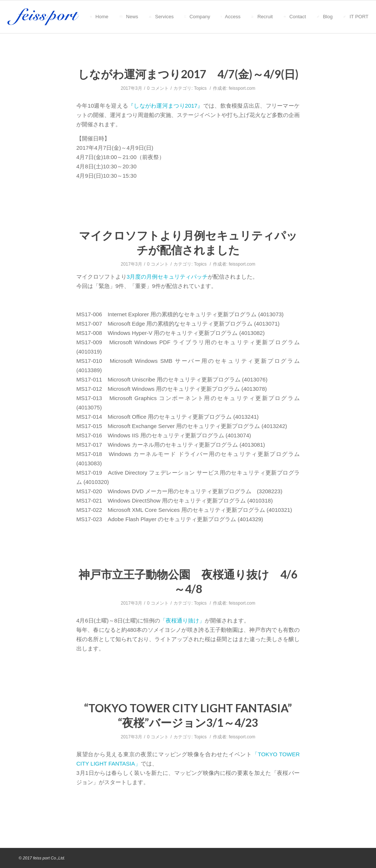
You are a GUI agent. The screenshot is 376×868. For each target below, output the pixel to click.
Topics (200, 88)
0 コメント (158, 88)
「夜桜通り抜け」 (182, 620)
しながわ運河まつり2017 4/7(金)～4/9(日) (188, 74)
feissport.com (242, 88)
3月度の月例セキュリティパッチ (167, 277)
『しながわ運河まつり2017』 (166, 106)
